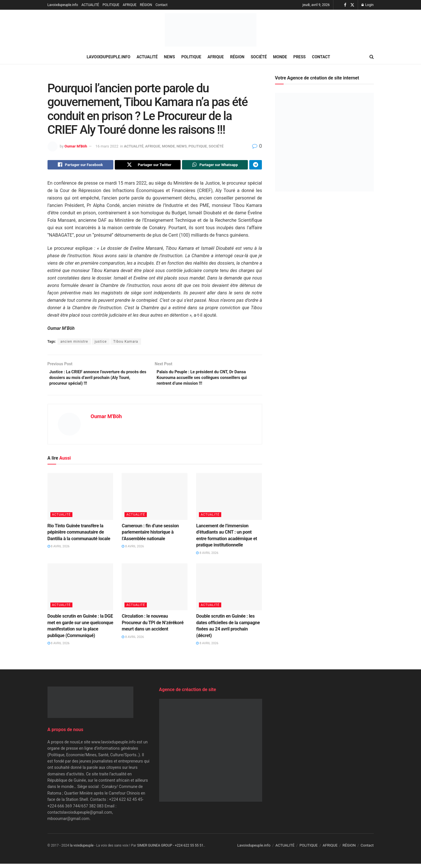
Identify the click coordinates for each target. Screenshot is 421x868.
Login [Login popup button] (368, 5)
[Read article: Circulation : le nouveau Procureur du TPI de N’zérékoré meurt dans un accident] (155, 591)
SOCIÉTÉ (259, 57)
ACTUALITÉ (90, 5)
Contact (161, 5)
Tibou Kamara (126, 343)
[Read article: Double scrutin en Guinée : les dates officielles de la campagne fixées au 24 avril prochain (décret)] (229, 591)
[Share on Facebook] (80, 165)
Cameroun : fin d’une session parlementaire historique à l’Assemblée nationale (150, 536)
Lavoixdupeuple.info (63, 5)
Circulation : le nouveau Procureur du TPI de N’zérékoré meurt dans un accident (153, 627)
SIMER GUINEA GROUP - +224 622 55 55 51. (171, 850)
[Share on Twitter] (148, 165)
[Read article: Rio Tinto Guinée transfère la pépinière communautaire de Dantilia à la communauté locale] (80, 501)
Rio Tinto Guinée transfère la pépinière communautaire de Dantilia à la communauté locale (79, 536)
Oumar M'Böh (76, 146)
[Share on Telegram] (256, 165)
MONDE (280, 57)
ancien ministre (74, 343)
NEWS (170, 57)
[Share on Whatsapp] (215, 165)
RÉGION (146, 5)
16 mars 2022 (107, 146)
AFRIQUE (130, 5)
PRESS (300, 57)
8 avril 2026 (59, 551)
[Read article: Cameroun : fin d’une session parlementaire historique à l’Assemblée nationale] (155, 501)
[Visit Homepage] (211, 30)
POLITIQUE (111, 5)
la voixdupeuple (82, 850)
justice (101, 343)
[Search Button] (372, 57)
